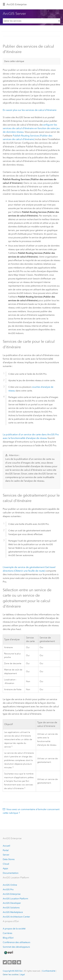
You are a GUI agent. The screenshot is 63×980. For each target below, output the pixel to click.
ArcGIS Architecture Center (16, 917)
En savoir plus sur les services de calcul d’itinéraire (30, 110)
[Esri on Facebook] (10, 962)
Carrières (7, 933)
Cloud (6, 864)
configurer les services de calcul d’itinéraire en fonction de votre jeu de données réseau (31, 128)
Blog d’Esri (8, 938)
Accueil (6, 846)
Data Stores (9, 859)
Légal (22, 974)
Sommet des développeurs (16, 947)
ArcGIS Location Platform (15, 899)
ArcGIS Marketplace (13, 912)
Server (6, 855)
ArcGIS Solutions (11, 908)
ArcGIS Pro (8, 889)
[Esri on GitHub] (14, 962)
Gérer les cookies (11, 974)
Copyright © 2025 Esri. (13, 971)
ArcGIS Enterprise (17, 4)
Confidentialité (49, 971)
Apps (5, 868)
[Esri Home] (8, 953)
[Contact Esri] (19, 962)
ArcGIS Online (10, 885)
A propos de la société (14, 929)
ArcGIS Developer (12, 903)
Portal (6, 850)
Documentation (11, 873)
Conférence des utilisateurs (16, 942)
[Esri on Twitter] (5, 962)
